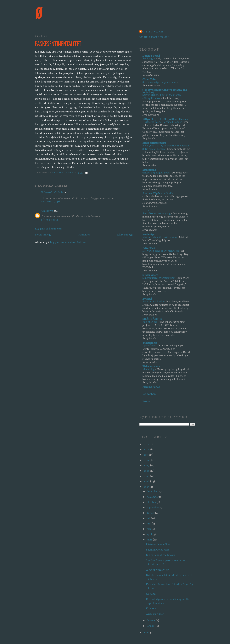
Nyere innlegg (43, 235)
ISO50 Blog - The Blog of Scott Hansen (165, 119)
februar (151, 621)
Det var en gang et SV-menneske (161, 251)
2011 (146, 455)
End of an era (150, 322)
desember (153, 491)
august (151, 513)
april (150, 534)
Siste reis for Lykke (153, 301)
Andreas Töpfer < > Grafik (158, 193)
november (153, 497)
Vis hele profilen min (154, 37)
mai (149, 529)
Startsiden (84, 235)
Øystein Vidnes (153, 32)
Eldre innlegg (125, 235)
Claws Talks (149, 79)
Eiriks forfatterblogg (154, 143)
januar (151, 626)
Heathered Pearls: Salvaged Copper (162, 122)
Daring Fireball (151, 56)
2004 (147, 633)
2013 (146, 444)
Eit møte (151, 608)
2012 (146, 449)
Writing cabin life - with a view (160, 237)
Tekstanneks (150, 343)
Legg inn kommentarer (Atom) (68, 242)
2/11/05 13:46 (51, 201)
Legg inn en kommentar (49, 229)
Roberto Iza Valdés (52, 192)
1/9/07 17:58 (50, 220)
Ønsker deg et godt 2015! (156, 173)
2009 (147, 465)
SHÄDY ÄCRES (152, 319)
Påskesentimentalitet (158, 544)
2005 (147, 487)
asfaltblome (149, 170)
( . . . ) (146, 210)
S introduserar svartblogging (159, 278)
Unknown (47, 211)
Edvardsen (149, 248)
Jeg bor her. (149, 394)
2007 (147, 476)
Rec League (149, 58)
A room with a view (157, 570)
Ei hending (149, 369)
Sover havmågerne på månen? (160, 82)
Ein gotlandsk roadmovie (161, 555)
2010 (146, 460)
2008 (147, 471)
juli (149, 518)
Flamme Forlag (151, 387)
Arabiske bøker (155, 614)
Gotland (151, 594)
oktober (152, 502)
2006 (147, 481)
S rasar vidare (150, 275)
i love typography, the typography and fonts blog (165, 91)
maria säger (149, 234)
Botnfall (147, 299)
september (153, 508)
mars (150, 540)
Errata (146, 401)
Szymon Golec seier (157, 550)
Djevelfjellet (149, 345)
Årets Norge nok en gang (157, 213)
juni (149, 524)
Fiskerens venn (151, 366)
